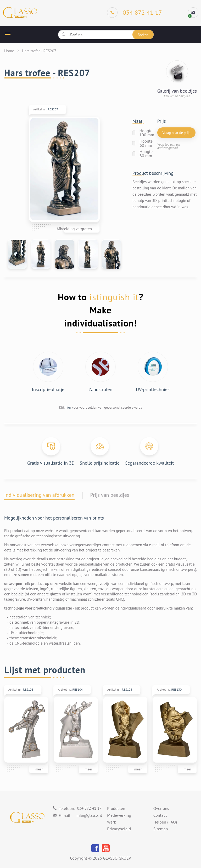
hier (68, 407)
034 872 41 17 (89, 808)
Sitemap (161, 829)
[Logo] (20, 13)
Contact (160, 815)
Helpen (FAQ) (165, 822)
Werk (111, 822)
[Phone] (135, 13)
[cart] (193, 13)
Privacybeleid (119, 829)
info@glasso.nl (89, 815)
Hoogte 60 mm (146, 143)
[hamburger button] (8, 35)
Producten (116, 809)
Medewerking (119, 815)
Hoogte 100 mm (147, 133)
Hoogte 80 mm (146, 154)
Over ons (161, 809)
